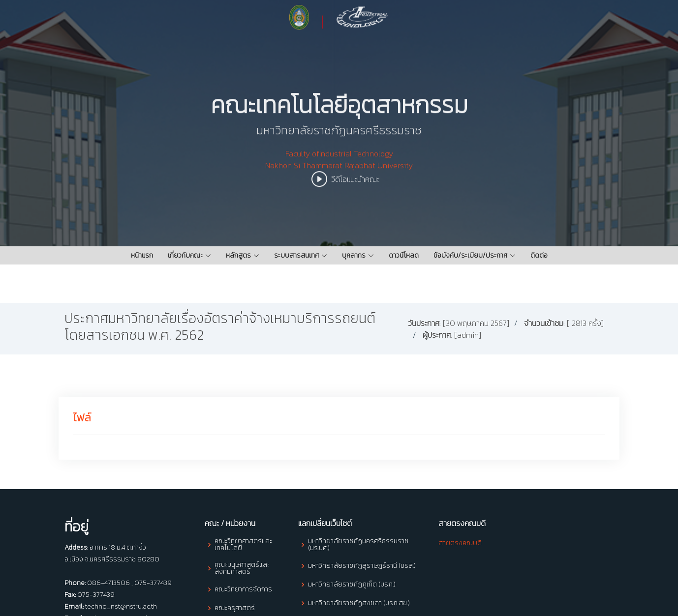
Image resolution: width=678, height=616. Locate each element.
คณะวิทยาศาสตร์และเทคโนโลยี (243, 545)
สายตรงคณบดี (460, 543)
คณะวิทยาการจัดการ (243, 589)
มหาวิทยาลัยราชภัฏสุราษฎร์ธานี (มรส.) (362, 566)
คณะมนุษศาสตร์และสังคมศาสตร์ (242, 568)
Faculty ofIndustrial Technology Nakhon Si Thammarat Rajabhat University (339, 175)
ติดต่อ (539, 255)
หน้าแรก (142, 255)
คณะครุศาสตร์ (235, 608)
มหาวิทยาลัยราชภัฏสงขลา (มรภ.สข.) (359, 603)
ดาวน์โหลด (404, 255)
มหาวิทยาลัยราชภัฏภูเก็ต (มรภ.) (352, 585)
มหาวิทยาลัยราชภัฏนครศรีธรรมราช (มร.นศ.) (358, 545)
